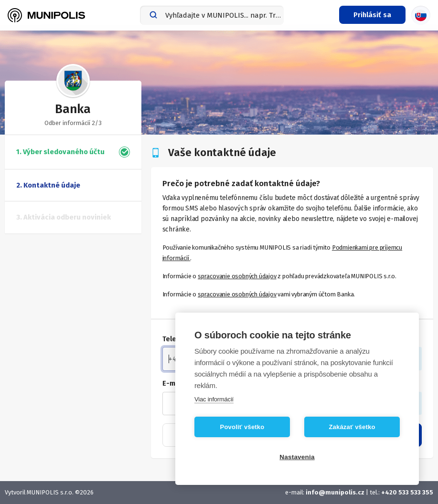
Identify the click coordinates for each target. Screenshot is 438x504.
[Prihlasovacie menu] (372, 15)
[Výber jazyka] (421, 15)
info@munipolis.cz (336, 492)
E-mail (173, 383)
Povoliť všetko (242, 427)
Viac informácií (214, 399)
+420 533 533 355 (407, 492)
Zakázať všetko (352, 427)
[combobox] (212, 15)
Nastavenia (297, 457)
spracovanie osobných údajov (237, 276)
